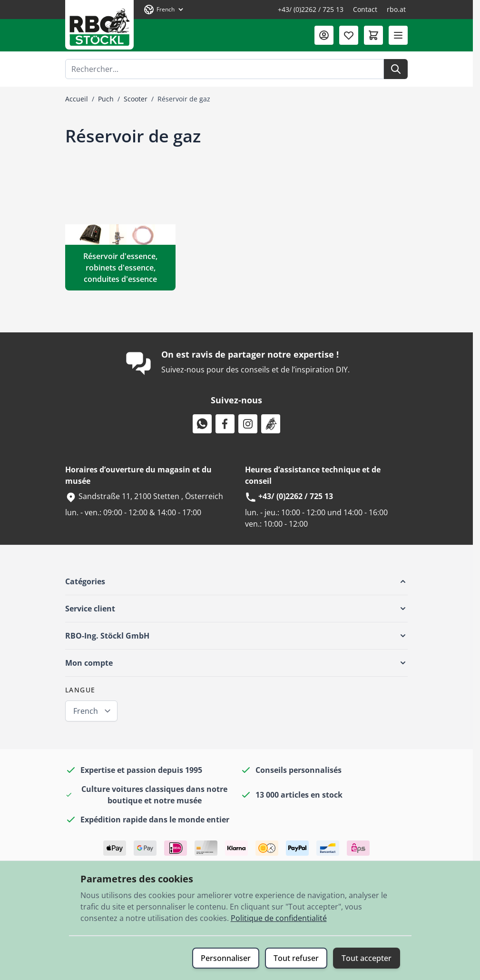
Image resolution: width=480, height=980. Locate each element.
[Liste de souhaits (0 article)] (349, 35)
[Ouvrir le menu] (398, 35)
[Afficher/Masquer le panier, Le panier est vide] (373, 35)
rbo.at (396, 9)
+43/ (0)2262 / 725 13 (311, 9)
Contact (365, 9)
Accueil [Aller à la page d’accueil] (77, 99)
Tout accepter (367, 958)
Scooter (136, 99)
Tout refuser (296, 958)
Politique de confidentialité (279, 918)
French (86, 711)
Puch (106, 99)
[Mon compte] (324, 35)
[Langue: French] (164, 10)
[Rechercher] (396, 69)
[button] (236, 581)
